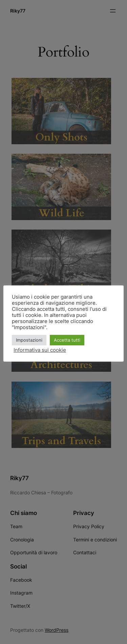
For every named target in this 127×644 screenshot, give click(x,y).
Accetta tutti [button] (67, 340)
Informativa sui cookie (40, 350)
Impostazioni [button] (29, 340)
